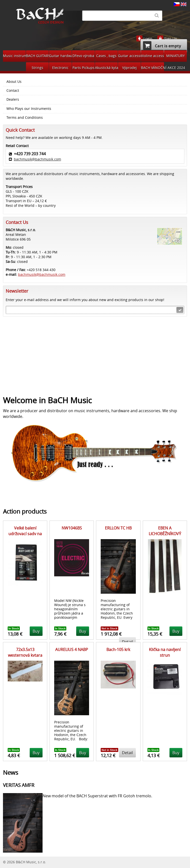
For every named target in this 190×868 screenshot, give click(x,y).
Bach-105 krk (118, 650)
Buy (36, 631)
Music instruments (14, 56)
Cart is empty (162, 46)
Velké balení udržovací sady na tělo (25, 534)
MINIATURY (176, 56)
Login (148, 39)
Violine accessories (152, 56)
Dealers (13, 99)
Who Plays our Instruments (29, 109)
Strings (37, 68)
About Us (14, 82)
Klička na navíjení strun (165, 652)
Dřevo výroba (83, 56)
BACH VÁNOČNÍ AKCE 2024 (153, 68)
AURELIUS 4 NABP (72, 650)
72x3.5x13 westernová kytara (25, 652)
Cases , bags (106, 56)
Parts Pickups (83, 68)
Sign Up (171, 39)
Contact (13, 91)
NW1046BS (72, 528)
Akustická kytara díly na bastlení (106, 68)
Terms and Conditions (25, 118)
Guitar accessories (129, 56)
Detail (127, 753)
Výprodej (130, 68)
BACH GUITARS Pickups (37, 56)
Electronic (60, 68)
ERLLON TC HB (118, 528)
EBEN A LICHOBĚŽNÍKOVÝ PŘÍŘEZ (165, 534)
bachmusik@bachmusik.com (37, 159)
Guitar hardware (60, 56)
